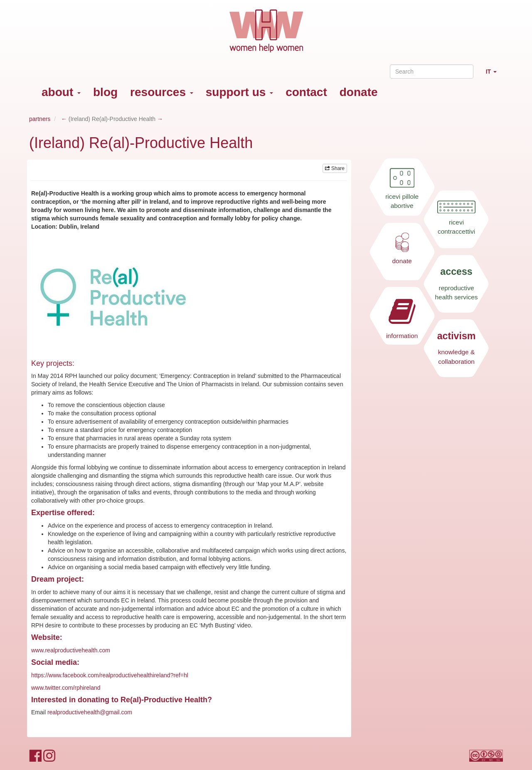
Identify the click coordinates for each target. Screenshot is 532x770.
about (61, 92)
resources (162, 92)
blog (105, 92)
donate (359, 92)
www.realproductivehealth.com (71, 650)
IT (494, 75)
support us (239, 92)
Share (335, 168)
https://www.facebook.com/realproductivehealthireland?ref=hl (110, 675)
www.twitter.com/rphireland (66, 688)
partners (40, 119)
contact (306, 92)
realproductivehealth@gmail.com (90, 712)
